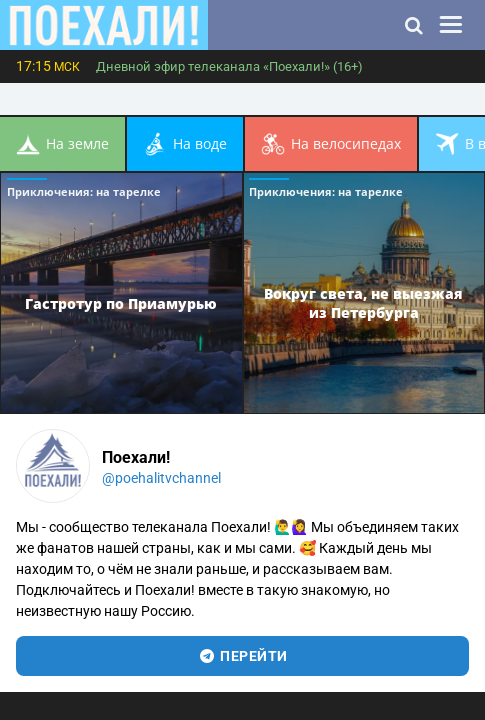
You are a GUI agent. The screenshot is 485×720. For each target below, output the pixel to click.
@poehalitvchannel (161, 478)
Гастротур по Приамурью (121, 302)
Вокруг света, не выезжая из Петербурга (363, 303)
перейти (242, 656)
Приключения (84, 191)
